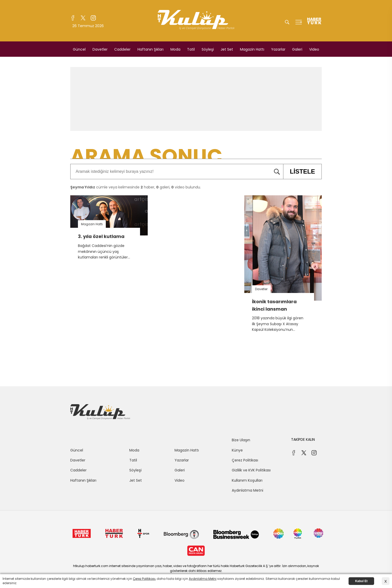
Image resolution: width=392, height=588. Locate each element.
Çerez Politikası (245, 460)
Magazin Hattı (252, 49)
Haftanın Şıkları (151, 49)
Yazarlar (278, 49)
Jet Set (227, 49)
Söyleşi (208, 49)
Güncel (79, 49)
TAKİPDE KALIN (303, 439)
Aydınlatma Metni (247, 490)
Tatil (191, 49)
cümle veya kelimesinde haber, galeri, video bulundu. (136, 187)
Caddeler (122, 49)
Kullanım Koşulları (247, 480)
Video (314, 49)
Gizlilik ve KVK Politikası (251, 470)
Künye (237, 450)
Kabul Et (361, 581)
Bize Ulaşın (241, 440)
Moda (175, 49)
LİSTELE (299, 172)
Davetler (100, 49)
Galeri (297, 49)
